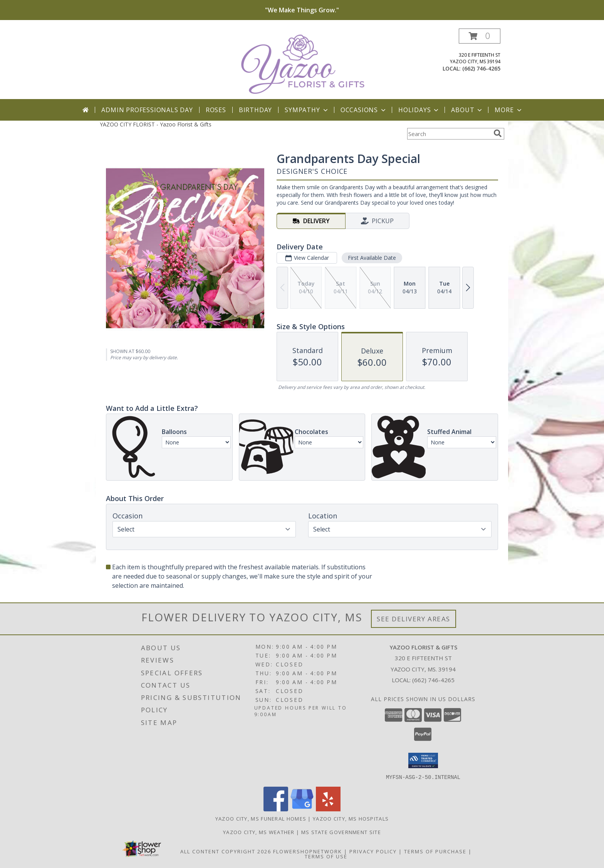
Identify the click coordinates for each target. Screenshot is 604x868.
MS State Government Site (341, 832)
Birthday (255, 110)
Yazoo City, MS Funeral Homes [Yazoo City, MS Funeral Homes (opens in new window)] (261, 818)
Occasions (364, 110)
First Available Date (372, 258)
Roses (216, 110)
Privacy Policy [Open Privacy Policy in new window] (373, 851)
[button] (480, 36)
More (509, 110)
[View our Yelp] (328, 809)
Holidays (419, 110)
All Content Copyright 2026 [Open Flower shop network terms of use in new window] (226, 851)
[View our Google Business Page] (302, 809)
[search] (498, 133)
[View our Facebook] (276, 809)
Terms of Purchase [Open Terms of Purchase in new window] (435, 851)
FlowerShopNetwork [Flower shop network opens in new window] (308, 851)
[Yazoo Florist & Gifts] (303, 64)
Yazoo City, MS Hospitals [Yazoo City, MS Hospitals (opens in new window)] (351, 818)
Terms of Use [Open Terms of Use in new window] (326, 856)
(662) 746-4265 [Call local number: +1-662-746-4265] (481, 68)
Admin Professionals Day (147, 110)
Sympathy (307, 110)
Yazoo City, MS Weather (259, 832)
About (467, 110)
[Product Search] (449, 134)
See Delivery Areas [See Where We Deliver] (414, 619)
